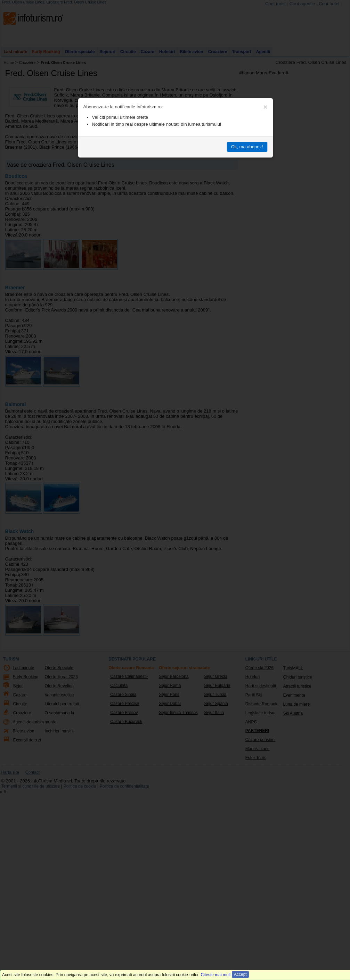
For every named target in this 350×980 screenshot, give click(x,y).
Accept (240, 974)
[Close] (266, 107)
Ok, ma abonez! (247, 147)
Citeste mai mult (216, 975)
